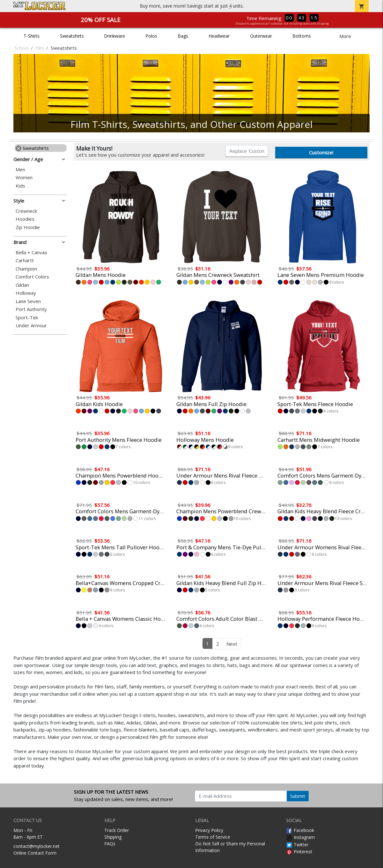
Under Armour (31, 326)
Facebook (300, 830)
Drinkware (114, 36)
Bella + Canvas (31, 252)
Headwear (219, 36)
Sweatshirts (72, 36)
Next (232, 644)
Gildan (22, 285)
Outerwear (261, 36)
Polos (151, 36)
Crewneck (26, 211)
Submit (298, 796)
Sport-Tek (27, 318)
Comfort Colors (32, 277)
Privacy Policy (209, 830)
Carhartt (25, 260)
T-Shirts (32, 36)
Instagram (300, 837)
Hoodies (25, 219)
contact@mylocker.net (37, 846)
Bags (183, 36)
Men (20, 170)
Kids (20, 186)
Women (24, 178)
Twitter (297, 845)
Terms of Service (213, 837)
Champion (26, 269)
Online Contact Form (35, 853)
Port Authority (31, 309)
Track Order (117, 830)
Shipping (113, 837)
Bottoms (302, 36)
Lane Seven (28, 301)
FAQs (110, 844)
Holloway (26, 293)
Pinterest (299, 852)
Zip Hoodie (28, 227)
